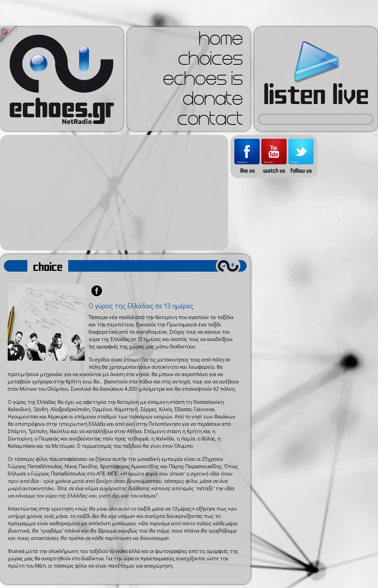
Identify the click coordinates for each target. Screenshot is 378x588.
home (221, 41)
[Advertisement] (114, 193)
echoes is (203, 81)
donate (213, 101)
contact (210, 121)
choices (210, 61)
